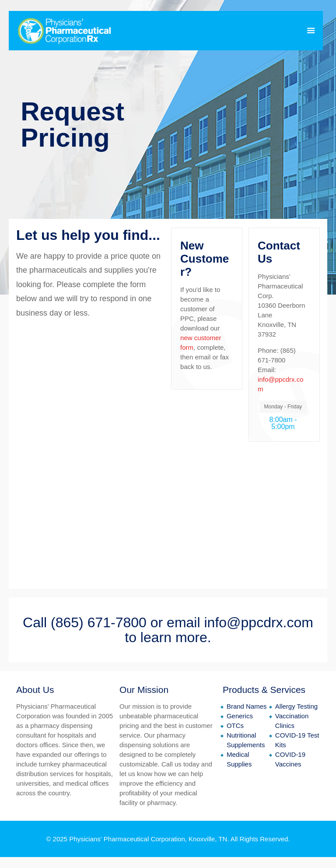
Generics (240, 716)
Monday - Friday (283, 407)
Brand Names (247, 706)
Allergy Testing (296, 706)
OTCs (235, 726)
